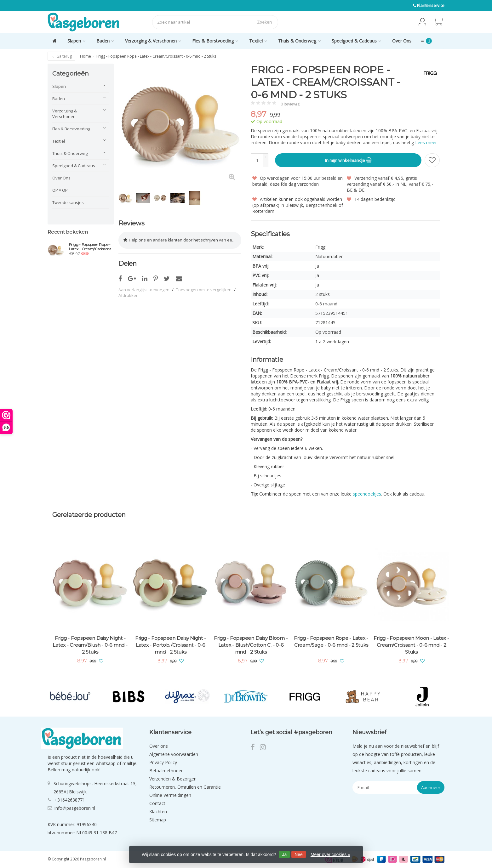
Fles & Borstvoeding (215, 41)
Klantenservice (431, 5)
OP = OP (60, 190)
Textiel (258, 41)
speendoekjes (367, 494)
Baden (105, 41)
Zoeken (264, 22)
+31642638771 (70, 800)
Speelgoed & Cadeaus (356, 41)
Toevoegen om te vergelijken (204, 289)
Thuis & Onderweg (299, 41)
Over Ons (402, 41)
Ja (284, 854)
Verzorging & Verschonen (153, 41)
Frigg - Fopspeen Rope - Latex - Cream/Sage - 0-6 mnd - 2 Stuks (331, 641)
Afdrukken (129, 295)
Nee (299, 854)
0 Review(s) (290, 104)
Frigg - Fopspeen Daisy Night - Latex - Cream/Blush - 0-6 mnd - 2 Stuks (90, 645)
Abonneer (431, 787)
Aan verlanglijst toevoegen (144, 289)
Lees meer (426, 142)
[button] (422, 22)
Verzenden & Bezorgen (173, 779)
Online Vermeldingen (170, 795)
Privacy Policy (163, 762)
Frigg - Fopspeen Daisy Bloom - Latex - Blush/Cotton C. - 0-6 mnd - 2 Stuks (251, 645)
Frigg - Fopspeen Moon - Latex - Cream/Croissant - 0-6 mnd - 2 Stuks (411, 645)
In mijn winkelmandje (348, 160)
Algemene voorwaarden (174, 754)
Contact (157, 803)
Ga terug (61, 56)
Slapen (76, 41)
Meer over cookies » (330, 854)
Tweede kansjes (68, 202)
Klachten (158, 811)
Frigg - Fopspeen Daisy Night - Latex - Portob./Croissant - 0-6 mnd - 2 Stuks (171, 645)
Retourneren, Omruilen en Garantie (185, 787)
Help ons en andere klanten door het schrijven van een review (182, 240)
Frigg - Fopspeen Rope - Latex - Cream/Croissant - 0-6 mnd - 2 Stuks (91, 247)
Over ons (159, 746)
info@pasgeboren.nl (75, 808)
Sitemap (158, 820)
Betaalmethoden (166, 771)
